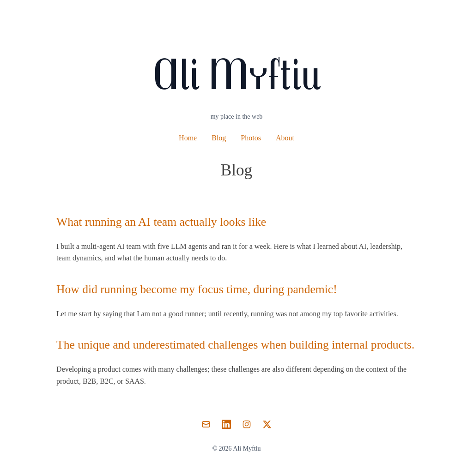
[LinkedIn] (226, 424)
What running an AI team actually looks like (161, 222)
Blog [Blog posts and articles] (219, 138)
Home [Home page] (188, 138)
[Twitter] (267, 424)
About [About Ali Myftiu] (285, 138)
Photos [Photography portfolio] (251, 138)
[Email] (206, 424)
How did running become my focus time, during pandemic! (197, 289)
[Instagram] (247, 424)
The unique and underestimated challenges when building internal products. (235, 345)
